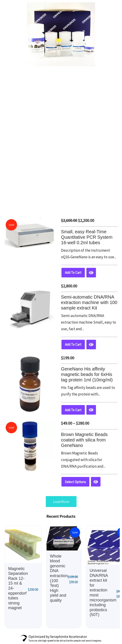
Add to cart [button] (73, 273)
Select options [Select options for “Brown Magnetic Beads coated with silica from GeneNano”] (75, 482)
